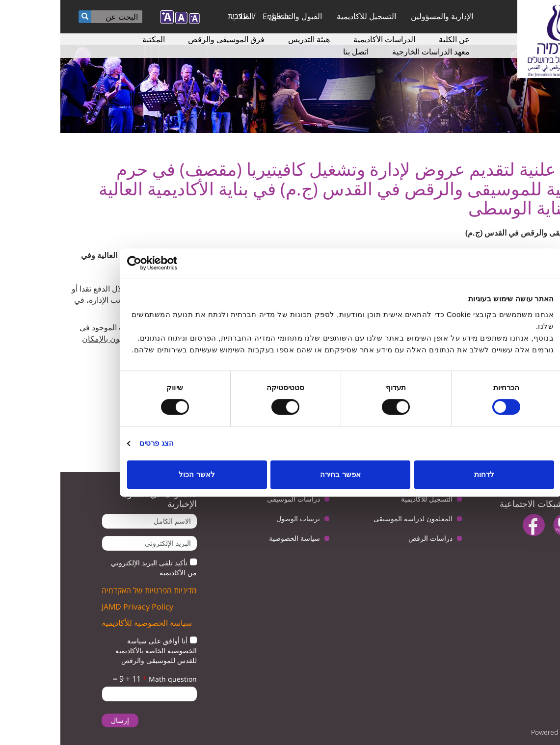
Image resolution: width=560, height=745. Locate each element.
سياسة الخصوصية (234, 538)
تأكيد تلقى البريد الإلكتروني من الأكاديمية (93, 568)
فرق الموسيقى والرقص (166, 39)
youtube (504, 525)
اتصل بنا (295, 52)
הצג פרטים (96, 443)
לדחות (424, 474)
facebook (473, 525)
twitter (534, 525)
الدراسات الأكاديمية (324, 39)
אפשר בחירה (280, 474)
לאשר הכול (136, 474)
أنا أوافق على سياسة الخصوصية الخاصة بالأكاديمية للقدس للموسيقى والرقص (96, 651)
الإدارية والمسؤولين (382, 16)
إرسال (60, 720)
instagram (526, 550)
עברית (177, 16)
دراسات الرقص (370, 538)
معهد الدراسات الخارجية (371, 52)
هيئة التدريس (249, 39)
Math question (109, 679)
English (215, 16)
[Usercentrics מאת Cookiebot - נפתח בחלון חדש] (110, 263)
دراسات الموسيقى (233, 499)
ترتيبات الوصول (238, 519)
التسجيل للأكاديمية (306, 16)
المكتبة (93, 39)
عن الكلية (394, 39)
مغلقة (543, 444)
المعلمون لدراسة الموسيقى (353, 519)
